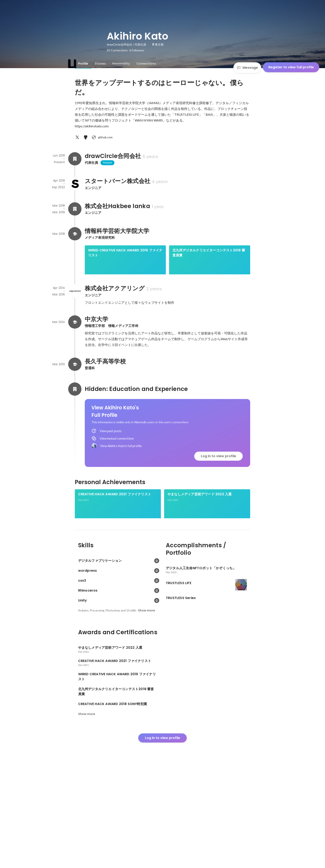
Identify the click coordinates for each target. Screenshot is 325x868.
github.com (102, 137)
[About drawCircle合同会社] (75, 159)
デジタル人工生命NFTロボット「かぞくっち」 (113, 594)
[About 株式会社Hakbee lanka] (75, 209)
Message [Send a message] (247, 68)
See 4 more (224, 308)
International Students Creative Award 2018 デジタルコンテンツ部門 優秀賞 (166, 296)
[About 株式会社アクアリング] (75, 348)
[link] (125, 265)
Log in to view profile (218, 513)
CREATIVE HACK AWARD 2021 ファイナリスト (115, 551)
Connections (146, 64)
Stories (100, 64)
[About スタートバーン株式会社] (75, 184)
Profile (83, 64)
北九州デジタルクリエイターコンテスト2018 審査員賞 (209, 253)
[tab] (83, 64)
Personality (121, 64)
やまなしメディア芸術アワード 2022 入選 (199, 551)
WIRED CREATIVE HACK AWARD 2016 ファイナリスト (125, 253)
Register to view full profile (291, 67)
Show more (147, 710)
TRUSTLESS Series (182, 594)
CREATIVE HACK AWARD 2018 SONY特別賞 (108, 296)
